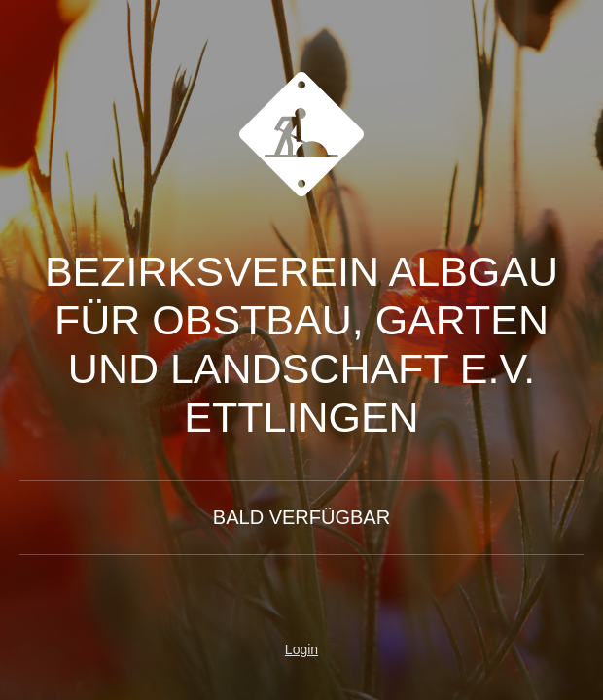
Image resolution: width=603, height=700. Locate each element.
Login (301, 649)
